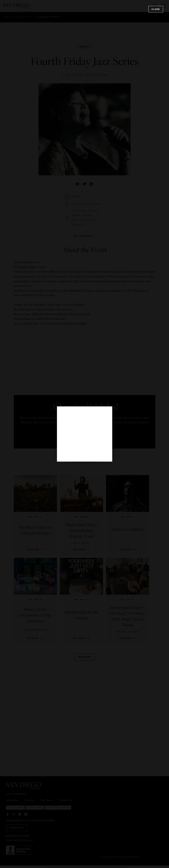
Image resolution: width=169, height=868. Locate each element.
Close (156, 9)
